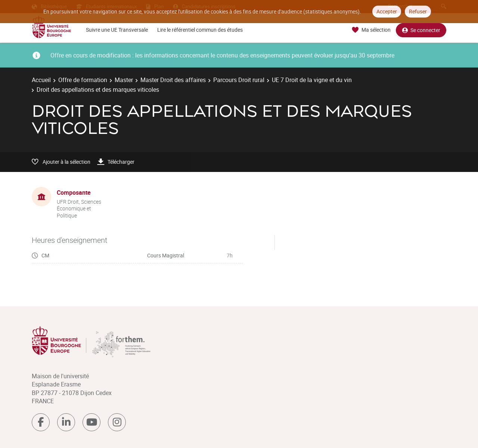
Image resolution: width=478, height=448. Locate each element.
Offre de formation (83, 80)
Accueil (41, 80)
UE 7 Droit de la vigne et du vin (312, 80)
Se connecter (421, 30)
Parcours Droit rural (239, 80)
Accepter (387, 11)
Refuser (418, 11)
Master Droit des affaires (173, 80)
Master (124, 80)
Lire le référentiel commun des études (200, 30)
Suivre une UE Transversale (117, 30)
